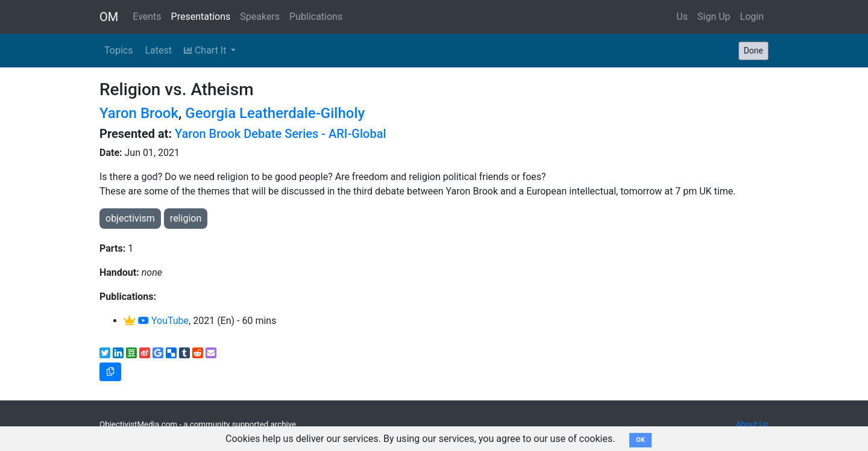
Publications (316, 17)
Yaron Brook (139, 113)
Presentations (201, 17)
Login (752, 17)
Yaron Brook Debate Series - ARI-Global (281, 134)
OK (640, 440)
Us (682, 17)
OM (109, 17)
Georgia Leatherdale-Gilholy (275, 113)
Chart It (206, 50)
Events (147, 17)
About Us (752, 424)
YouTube (163, 321)
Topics (118, 50)
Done (753, 51)
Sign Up (714, 17)
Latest (158, 50)
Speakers (260, 17)
